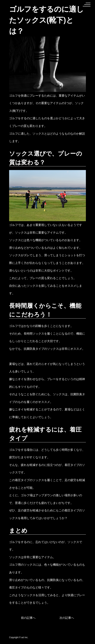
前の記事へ (28, 618)
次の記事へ (67, 618)
